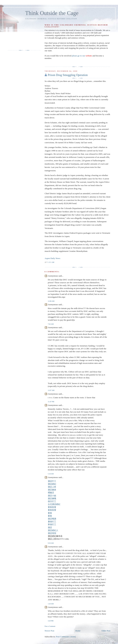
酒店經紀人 (53, 530)
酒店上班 (52, 487)
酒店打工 (52, 481)
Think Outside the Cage (52, 13)
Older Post (106, 631)
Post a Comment (50, 626)
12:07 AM (51, 390)
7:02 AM (51, 324)
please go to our (82, 56)
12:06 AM (51, 301)
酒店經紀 (52, 484)
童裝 (50, 513)
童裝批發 (52, 507)
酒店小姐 (52, 496)
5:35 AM (51, 262)
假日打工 (52, 501)
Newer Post (49, 631)
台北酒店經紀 (54, 504)
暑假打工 (52, 522)
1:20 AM (51, 604)
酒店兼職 (52, 498)
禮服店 (51, 493)
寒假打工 (52, 524)
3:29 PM (51, 621)
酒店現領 (52, 533)
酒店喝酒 (52, 519)
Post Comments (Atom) (66, 637)
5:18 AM (51, 474)
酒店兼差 (52, 490)
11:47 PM (51, 402)
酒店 (50, 527)
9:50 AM (51, 543)
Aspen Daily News (52, 258)
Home (78, 631)
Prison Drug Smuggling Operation (68, 75)
